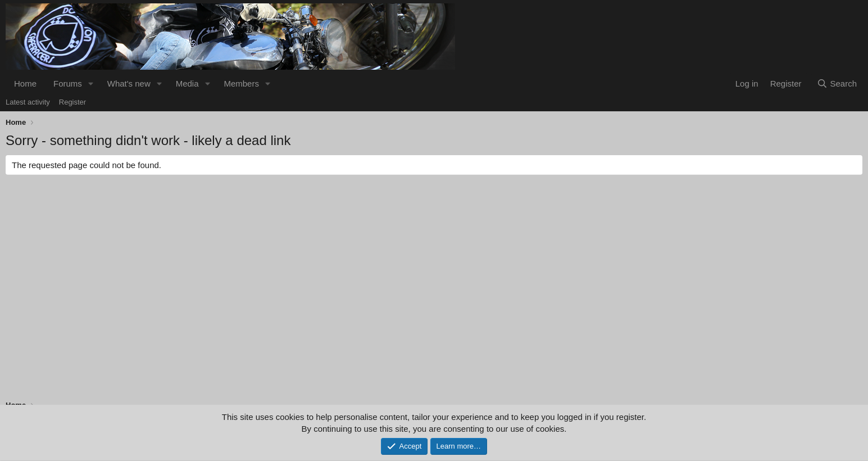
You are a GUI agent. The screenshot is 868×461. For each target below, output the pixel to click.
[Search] (837, 83)
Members (241, 83)
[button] (91, 83)
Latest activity (28, 102)
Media (187, 83)
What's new (129, 83)
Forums (68, 83)
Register (72, 102)
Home (25, 83)
